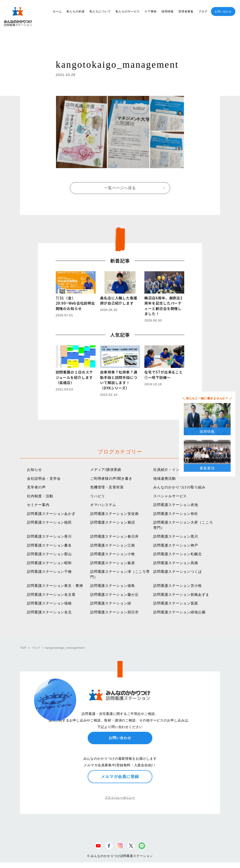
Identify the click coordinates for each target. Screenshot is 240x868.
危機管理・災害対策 (107, 487)
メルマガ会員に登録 (120, 777)
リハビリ (98, 496)
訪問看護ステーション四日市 (114, 612)
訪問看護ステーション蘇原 (113, 563)
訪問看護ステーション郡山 (49, 554)
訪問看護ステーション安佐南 (114, 514)
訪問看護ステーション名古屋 (51, 594)
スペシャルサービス (170, 496)
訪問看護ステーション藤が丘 (114, 594)
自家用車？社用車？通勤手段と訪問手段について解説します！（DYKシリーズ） (119, 380)
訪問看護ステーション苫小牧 (178, 586)
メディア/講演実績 (106, 470)
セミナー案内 (38, 505)
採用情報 (168, 11)
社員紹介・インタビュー (174, 470)
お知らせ (34, 470)
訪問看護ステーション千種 (49, 572)
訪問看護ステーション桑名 (49, 545)
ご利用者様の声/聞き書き (111, 478)
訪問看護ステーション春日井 (114, 536)
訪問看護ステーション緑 (111, 603)
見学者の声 (36, 487)
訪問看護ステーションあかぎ (51, 514)
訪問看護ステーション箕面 (176, 603)
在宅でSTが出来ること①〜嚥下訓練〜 (164, 375)
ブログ (203, 11)
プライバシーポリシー (120, 798)
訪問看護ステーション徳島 (113, 586)
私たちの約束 (76, 11)
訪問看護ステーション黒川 (176, 536)
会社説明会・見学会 (44, 478)
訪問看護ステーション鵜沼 (113, 522)
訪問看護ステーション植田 (49, 522)
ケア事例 (151, 11)
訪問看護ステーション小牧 (113, 554)
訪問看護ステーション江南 (113, 545)
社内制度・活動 (40, 496)
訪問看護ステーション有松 (176, 514)
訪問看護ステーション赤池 (176, 505)
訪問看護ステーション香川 (49, 536)
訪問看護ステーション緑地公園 (179, 612)
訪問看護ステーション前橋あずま (181, 594)
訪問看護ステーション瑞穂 (49, 603)
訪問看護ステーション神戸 (176, 545)
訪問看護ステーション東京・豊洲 (55, 586)
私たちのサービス (128, 11)
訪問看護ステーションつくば (178, 572)
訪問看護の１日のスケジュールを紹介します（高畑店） (74, 377)
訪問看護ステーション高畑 (176, 563)
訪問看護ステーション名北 (49, 612)
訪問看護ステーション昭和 (49, 563)
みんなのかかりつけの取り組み (179, 487)
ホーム (57, 11)
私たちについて (100, 11)
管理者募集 (186, 11)
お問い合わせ (223, 11)
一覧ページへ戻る (120, 188)
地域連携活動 (164, 478)
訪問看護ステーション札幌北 (178, 554)
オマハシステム (103, 505)
